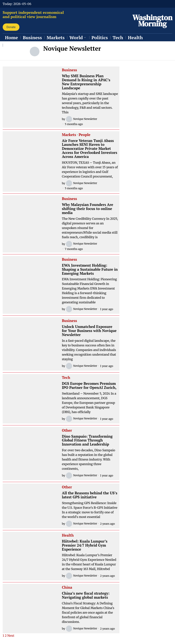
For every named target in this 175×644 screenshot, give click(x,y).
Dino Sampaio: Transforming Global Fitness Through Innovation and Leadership (87, 440)
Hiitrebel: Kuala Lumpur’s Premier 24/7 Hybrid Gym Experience (85, 545)
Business (70, 70)
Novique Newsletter (83, 119)
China (67, 588)
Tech (66, 378)
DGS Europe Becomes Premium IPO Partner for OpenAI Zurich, (89, 386)
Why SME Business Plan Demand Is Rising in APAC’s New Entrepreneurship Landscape (86, 82)
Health (68, 535)
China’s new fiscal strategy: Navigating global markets (86, 595)
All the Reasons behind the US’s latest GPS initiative (90, 495)
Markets (69, 135)
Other (67, 431)
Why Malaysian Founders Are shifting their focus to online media (88, 209)
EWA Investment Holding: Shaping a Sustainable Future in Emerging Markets (90, 269)
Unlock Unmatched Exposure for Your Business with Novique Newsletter (89, 331)
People (85, 135)
